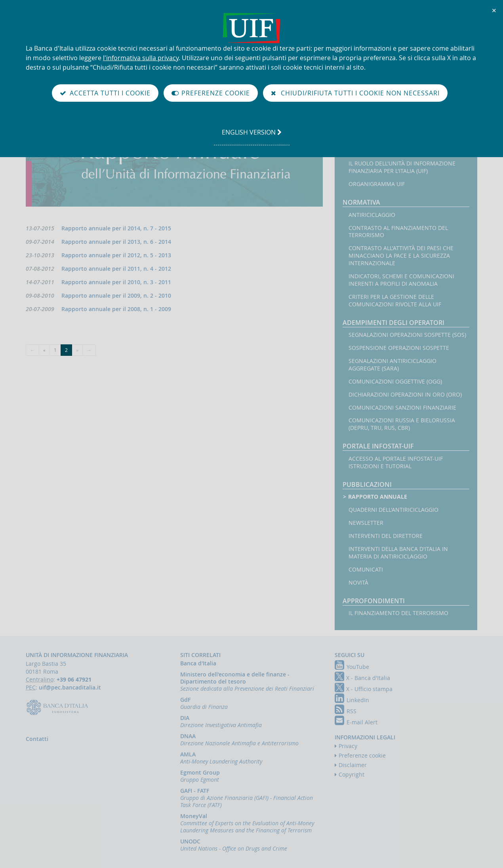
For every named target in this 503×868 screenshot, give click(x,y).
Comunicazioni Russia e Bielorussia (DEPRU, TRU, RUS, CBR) (402, 424)
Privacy (348, 746)
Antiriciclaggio (372, 215)
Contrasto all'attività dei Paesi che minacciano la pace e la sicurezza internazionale (401, 256)
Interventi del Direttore (386, 536)
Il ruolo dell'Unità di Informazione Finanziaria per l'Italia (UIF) (402, 167)
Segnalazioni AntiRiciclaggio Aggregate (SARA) (392, 365)
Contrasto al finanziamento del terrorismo (398, 232)
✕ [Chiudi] (494, 10)
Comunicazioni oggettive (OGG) (395, 382)
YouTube (352, 667)
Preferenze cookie (362, 755)
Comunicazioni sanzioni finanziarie (402, 408)
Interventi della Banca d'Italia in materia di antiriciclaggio (398, 553)
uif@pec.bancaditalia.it (70, 687)
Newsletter (366, 523)
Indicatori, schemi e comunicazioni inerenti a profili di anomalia (401, 280)
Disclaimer (353, 765)
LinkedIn (352, 700)
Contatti (37, 739)
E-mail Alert (356, 722)
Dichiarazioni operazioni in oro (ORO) (405, 395)
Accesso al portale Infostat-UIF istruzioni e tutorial (396, 462)
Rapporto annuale (378, 497)
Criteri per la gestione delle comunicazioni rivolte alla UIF (395, 301)
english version (251, 136)
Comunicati (366, 570)
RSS (346, 711)
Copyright (352, 774)
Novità (358, 583)
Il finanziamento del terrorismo (398, 613)
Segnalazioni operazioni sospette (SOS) (407, 335)
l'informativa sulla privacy (141, 58)
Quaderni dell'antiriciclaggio (393, 510)
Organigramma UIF (377, 184)
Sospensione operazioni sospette (399, 348)
